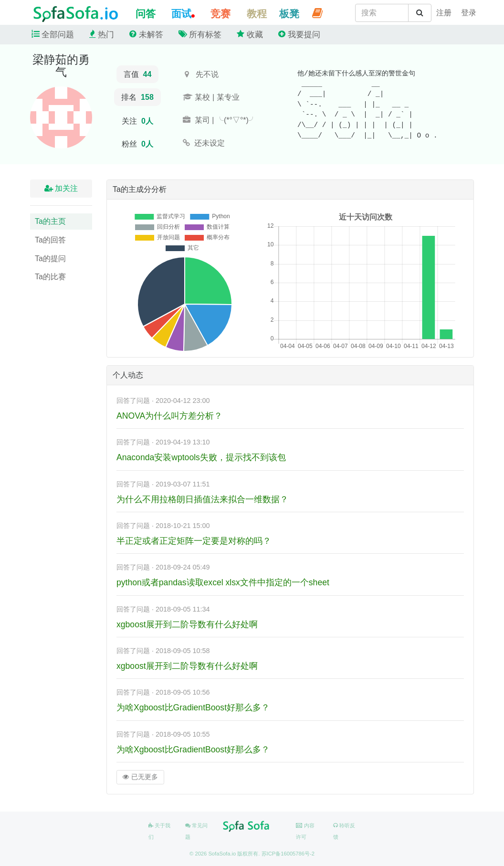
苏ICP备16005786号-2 (288, 854)
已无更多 (140, 777)
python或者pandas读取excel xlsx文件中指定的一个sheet (223, 582)
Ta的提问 (50, 259)
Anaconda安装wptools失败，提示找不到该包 (201, 457)
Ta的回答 (50, 240)
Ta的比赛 (50, 277)
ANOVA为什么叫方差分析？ (169, 416)
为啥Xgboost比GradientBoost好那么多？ (193, 708)
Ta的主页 (50, 221)
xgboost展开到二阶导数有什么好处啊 (187, 624)
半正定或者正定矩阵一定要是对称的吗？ (194, 541)
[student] (444, 13)
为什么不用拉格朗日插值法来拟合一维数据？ (202, 499)
